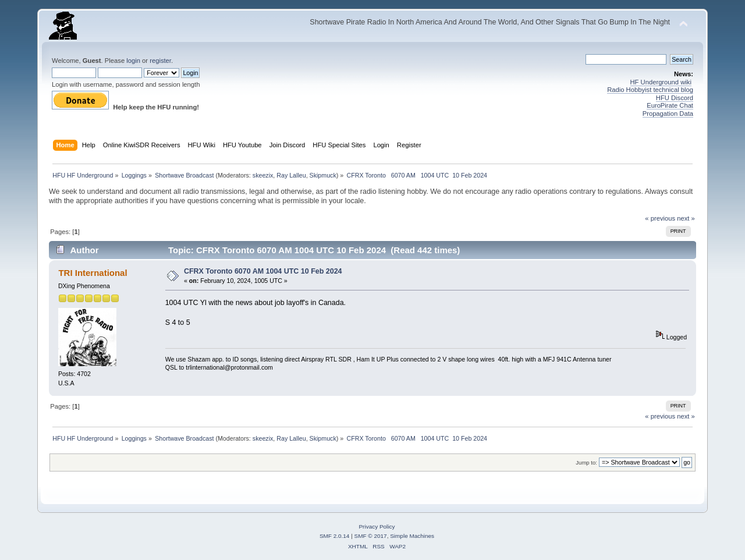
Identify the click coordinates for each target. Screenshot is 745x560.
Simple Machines (412, 536)
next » (686, 218)
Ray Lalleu (291, 175)
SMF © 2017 (371, 536)
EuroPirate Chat (670, 105)
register (160, 61)
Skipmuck (323, 175)
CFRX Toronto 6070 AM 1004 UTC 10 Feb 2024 (263, 271)
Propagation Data (668, 114)
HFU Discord (675, 98)
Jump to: (586, 462)
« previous (660, 218)
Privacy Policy (377, 527)
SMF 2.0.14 (335, 536)
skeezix (263, 175)
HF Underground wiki (661, 82)
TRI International (93, 273)
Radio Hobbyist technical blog (650, 90)
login (133, 61)
